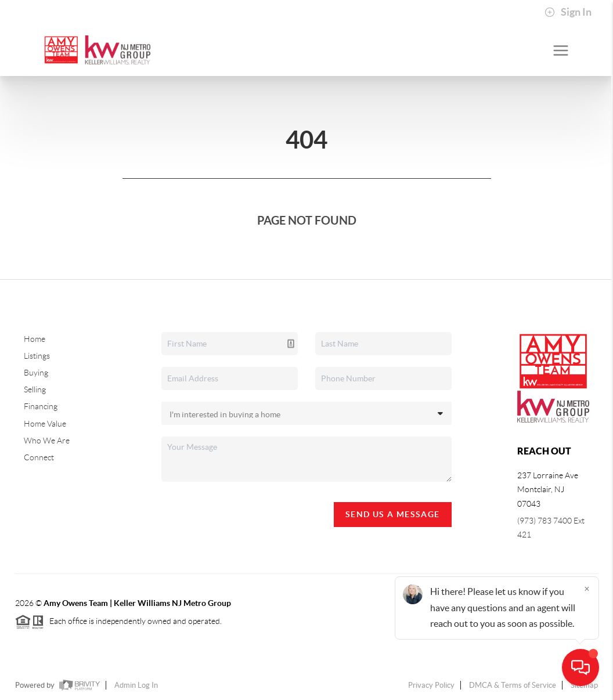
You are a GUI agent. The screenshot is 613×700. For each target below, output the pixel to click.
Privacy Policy (431, 685)
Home (35, 339)
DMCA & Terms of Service (513, 685)
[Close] (587, 589)
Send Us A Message (393, 514)
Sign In (568, 12)
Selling (35, 389)
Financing (41, 406)
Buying (36, 373)
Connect (39, 457)
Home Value (45, 424)
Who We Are (47, 441)
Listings (37, 356)
